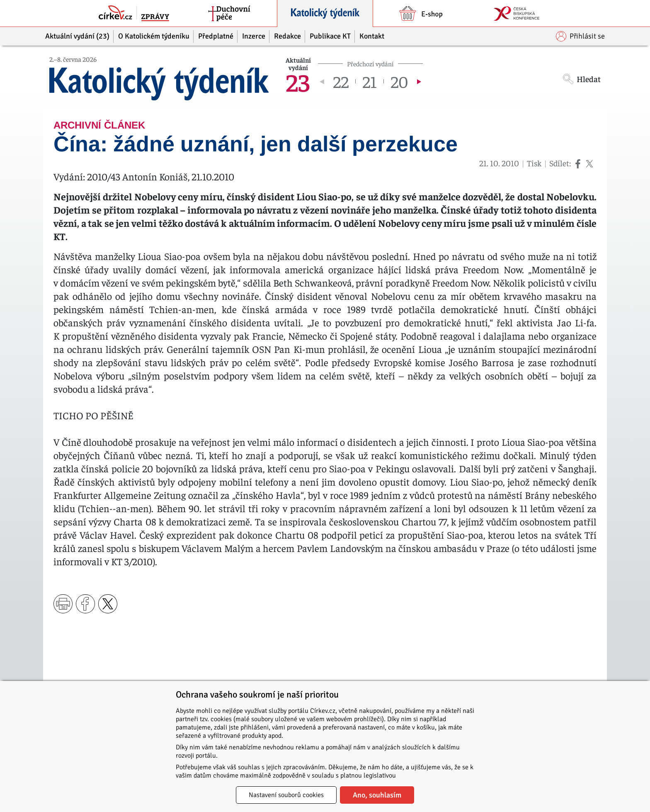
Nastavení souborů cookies (286, 795)
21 (370, 81)
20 (399, 81)
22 (341, 81)
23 (298, 81)
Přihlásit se (580, 36)
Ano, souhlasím (377, 795)
